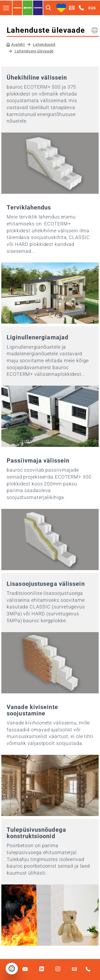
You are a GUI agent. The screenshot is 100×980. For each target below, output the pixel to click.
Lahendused (44, 44)
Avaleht (18, 44)
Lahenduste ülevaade (34, 51)
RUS (92, 8)
